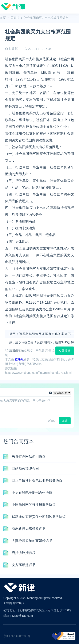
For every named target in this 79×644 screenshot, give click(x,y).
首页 (3, 18)
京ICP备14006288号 (17, 636)
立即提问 (65, 351)
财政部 (13, 49)
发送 (65, 421)
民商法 (15, 18)
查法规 (19, 359)
